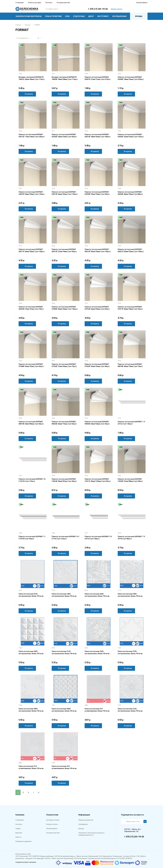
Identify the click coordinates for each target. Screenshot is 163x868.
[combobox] (25, 38)
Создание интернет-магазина (26, 862)
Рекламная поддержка (23, 841)
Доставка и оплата (53, 820)
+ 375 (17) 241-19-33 (98, 9)
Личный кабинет (142, 3)
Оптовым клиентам (63, 3)
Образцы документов (86, 820)
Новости (18, 837)
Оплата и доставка (35, 3)
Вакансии (19, 833)
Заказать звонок (116, 9)
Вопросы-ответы (52, 824)
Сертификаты (83, 824)
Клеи (67, 16)
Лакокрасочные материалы (29, 16)
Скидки (18, 829)
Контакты (49, 3)
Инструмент (103, 16)
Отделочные (79, 16)
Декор (91, 16)
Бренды (139, 16)
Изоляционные (119, 16)
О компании (20, 3)
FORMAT (37, 25)
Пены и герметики (53, 16)
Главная (18, 25)
